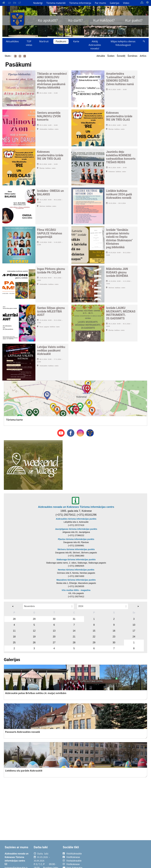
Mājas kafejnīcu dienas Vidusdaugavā (123, 43)
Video (126, 3)
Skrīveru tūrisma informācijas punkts (76, 549)
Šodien (111, 56)
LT (20, 3)
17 (134, 631)
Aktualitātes (12, 41)
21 (74, 637)
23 (114, 637)
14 (74, 631)
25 (14, 643)
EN (15, 3)
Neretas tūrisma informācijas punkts (76, 570)
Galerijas (115, 3)
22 (94, 637)
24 (134, 637)
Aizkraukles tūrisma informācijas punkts (76, 519)
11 (14, 631)
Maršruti (44, 41)
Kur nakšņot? (104, 20)
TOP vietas (29, 43)
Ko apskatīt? (48, 20)
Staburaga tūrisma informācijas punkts (76, 560)
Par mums (100, 3)
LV (9, 3)
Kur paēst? (134, 20)
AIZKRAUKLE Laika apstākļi (119, 856)
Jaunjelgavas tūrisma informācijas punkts (76, 529)
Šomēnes (133, 56)
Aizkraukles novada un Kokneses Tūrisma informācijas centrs (76, 507)
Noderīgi (38, 3)
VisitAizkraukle (74, 854)
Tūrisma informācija (80, 3)
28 (14, 619)
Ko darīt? (75, 20)
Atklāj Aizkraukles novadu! (95, 45)
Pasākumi (61, 41)
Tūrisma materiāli (56, 3)
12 (34, 631)
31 (74, 619)
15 (94, 631)
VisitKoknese (73, 857)
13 (54, 631)
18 (14, 637)
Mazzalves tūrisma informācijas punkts (76, 580)
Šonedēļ (121, 56)
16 (114, 631)
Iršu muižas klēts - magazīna (76, 590)
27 (54, 643)
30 (54, 619)
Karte (76, 41)
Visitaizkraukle (74, 861)
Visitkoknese (73, 864)
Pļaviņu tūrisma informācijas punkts (76, 539)
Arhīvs (143, 56)
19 (34, 637)
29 (34, 619)
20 (54, 637)
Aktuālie (101, 56)
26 (34, 643)
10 (134, 625)
